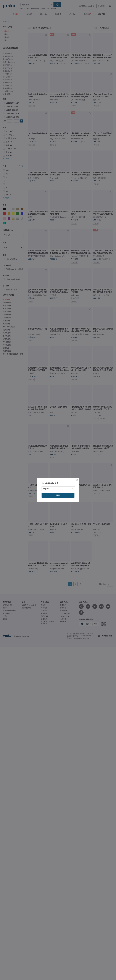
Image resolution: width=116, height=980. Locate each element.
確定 (58, 495)
